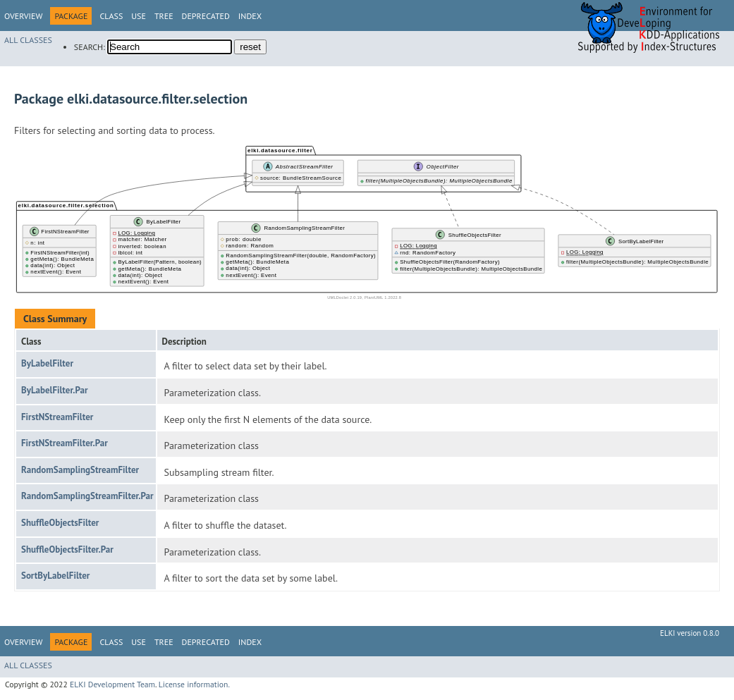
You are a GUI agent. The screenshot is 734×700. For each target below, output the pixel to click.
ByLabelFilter (47, 363)
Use (139, 16)
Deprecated (206, 16)
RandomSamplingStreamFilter (80, 470)
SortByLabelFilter (55, 576)
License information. (194, 684)
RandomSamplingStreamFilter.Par (87, 496)
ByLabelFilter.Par (54, 390)
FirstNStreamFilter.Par (65, 443)
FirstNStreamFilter (57, 417)
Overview (23, 16)
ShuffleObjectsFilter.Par (67, 549)
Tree (164, 16)
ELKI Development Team (112, 684)
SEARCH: (90, 47)
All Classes (28, 40)
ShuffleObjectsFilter (60, 523)
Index (250, 16)
